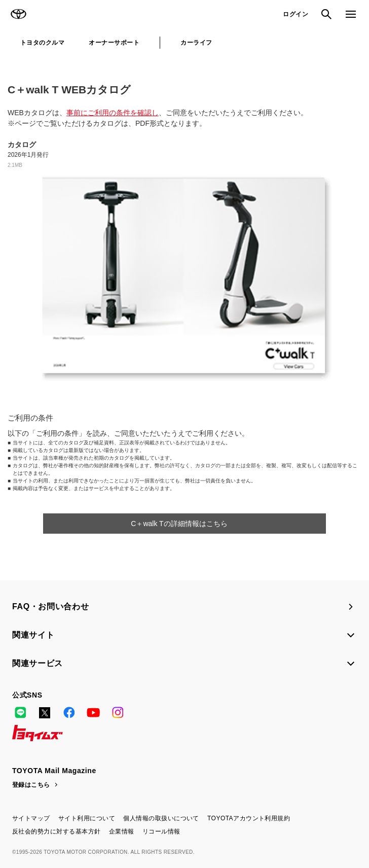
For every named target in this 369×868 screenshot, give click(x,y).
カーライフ (196, 43)
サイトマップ (31, 818)
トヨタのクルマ (42, 43)
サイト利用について (87, 818)
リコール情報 (161, 831)
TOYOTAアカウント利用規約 (249, 818)
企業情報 (122, 831)
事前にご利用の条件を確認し (113, 113)
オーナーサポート (114, 43)
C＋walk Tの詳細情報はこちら (179, 524)
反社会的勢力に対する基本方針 (57, 831)
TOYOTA (18, 14)
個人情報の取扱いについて (161, 818)
